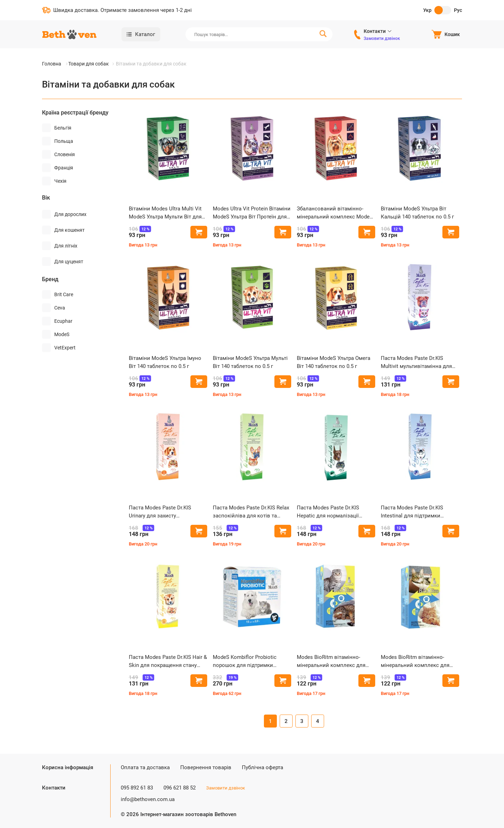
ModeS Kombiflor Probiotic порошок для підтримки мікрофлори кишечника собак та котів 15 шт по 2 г (250, 662)
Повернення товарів (206, 767)
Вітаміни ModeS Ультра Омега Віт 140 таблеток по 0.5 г (334, 362)
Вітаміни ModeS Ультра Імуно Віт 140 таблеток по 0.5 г (165, 362)
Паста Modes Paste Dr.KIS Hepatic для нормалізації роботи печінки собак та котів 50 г (334, 512)
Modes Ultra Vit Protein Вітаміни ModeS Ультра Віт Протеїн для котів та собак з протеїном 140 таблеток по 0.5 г (252, 213)
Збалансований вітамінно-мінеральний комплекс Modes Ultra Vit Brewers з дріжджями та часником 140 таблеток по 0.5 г (335, 213)
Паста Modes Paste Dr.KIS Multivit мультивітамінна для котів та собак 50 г (416, 363)
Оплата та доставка (145, 767)
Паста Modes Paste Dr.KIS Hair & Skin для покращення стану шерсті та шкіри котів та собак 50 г (168, 662)
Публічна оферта (262, 767)
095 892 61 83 (137, 788)
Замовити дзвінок (382, 39)
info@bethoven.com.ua (148, 799)
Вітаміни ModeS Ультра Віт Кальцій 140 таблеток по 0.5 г (417, 213)
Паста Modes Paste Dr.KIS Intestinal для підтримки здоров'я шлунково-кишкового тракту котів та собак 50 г (420, 512)
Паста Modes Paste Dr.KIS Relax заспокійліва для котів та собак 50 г (251, 512)
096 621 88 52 (180, 788)
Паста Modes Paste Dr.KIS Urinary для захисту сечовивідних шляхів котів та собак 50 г (166, 512)
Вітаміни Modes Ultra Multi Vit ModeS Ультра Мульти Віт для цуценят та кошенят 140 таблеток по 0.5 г (165, 213)
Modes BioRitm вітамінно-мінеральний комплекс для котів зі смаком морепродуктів (335, 662)
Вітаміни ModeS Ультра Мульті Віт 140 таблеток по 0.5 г (250, 362)
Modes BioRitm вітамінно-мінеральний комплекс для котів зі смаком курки (415, 662)
